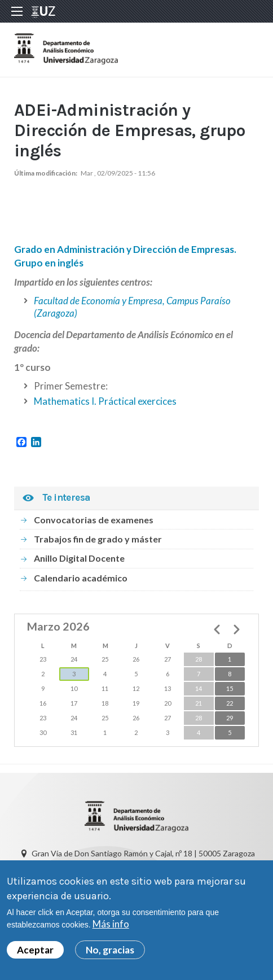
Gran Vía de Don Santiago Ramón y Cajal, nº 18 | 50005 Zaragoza (143, 853)
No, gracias (110, 953)
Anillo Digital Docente (79, 558)
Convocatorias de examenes (94, 520)
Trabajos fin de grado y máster (98, 539)
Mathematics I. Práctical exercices (105, 401)
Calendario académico (81, 578)
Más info (111, 927)
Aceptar (35, 953)
